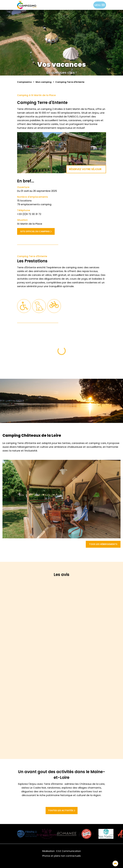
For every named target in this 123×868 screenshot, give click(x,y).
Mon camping (44, 82)
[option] (90, 5)
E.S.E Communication (69, 851)
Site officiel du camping (36, 231)
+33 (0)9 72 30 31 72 (29, 214)
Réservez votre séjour (86, 169)
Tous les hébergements (103, 544)
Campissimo (24, 82)
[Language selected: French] (87, 5)
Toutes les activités (62, 810)
